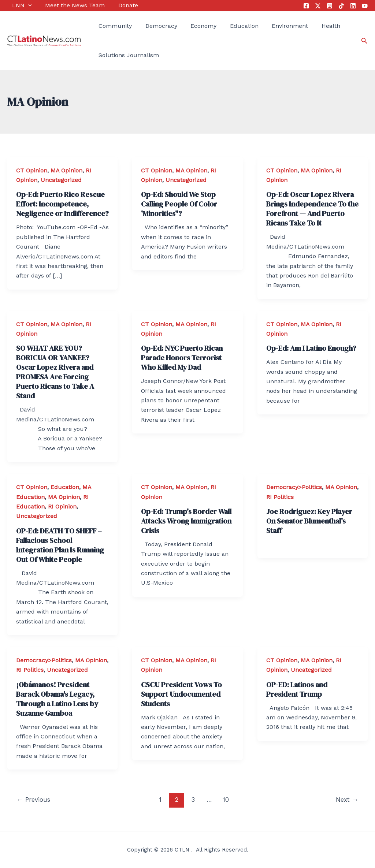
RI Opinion (62, 506)
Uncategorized (61, 180)
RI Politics (280, 497)
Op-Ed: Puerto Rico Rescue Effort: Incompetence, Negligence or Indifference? (62, 204)
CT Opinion (32, 170)
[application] (23, 5)
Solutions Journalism (124, 55)
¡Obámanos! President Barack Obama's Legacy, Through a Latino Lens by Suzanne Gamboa (57, 699)
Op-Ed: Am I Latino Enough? (311, 348)
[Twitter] (318, 6)
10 (226, 800)
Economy (194, 26)
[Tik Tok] (341, 6)
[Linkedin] (353, 6)
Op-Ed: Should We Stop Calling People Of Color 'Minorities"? (179, 204)
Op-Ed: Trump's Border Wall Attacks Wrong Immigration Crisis (186, 521)
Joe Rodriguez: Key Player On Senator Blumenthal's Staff (309, 521)
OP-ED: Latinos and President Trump (297, 689)
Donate (118, 5)
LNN (17, 5)
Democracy (154, 26)
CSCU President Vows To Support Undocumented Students (181, 694)
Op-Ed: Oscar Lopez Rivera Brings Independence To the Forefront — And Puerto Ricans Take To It (312, 209)
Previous (34, 800)
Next (347, 800)
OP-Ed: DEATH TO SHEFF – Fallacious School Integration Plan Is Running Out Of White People (60, 545)
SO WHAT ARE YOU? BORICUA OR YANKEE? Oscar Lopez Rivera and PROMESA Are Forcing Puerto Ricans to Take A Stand (55, 372)
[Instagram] (330, 6)
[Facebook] (306, 6)
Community (110, 26)
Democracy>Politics (294, 487)
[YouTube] (365, 6)
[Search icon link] (364, 41)
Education (232, 26)
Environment (275, 26)
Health (313, 26)
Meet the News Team (68, 5)
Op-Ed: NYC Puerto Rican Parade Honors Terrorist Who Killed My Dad (182, 358)
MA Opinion (66, 170)
